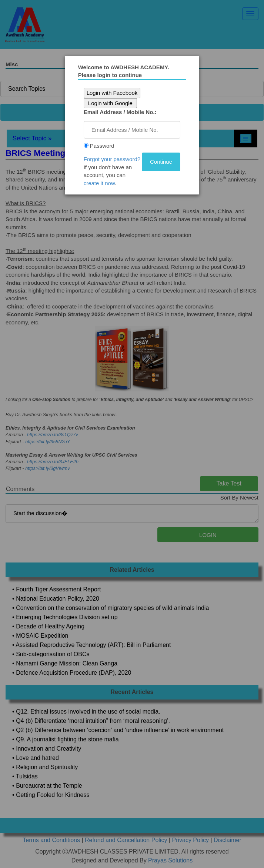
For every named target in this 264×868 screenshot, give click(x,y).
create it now (100, 183)
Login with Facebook (113, 93)
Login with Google (111, 103)
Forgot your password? (113, 159)
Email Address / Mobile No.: (121, 112)
